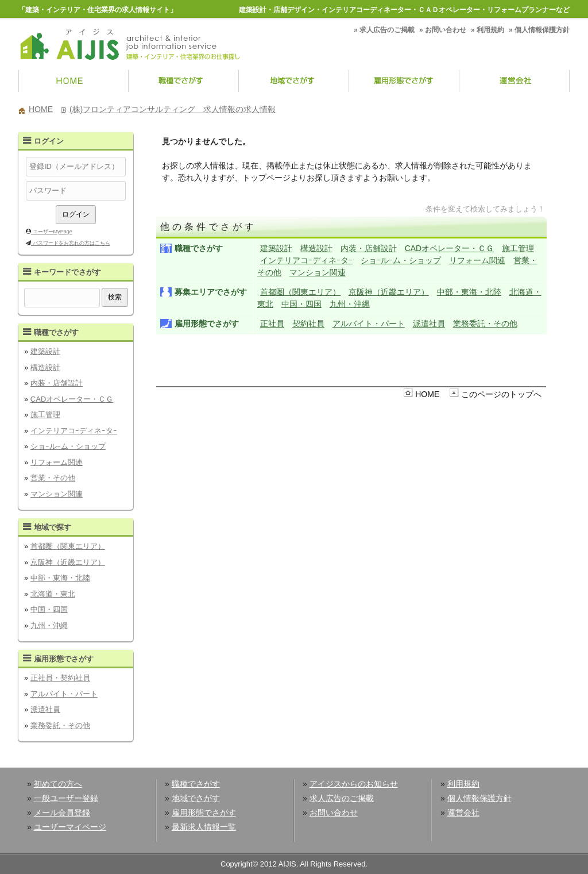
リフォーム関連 (57, 462)
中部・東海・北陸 (60, 578)
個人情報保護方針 (542, 30)
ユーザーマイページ (70, 827)
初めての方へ (58, 784)
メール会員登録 (62, 813)
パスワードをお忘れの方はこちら (71, 243)
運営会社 (514, 82)
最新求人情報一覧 (204, 827)
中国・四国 (49, 609)
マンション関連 (57, 494)
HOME (73, 82)
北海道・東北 (53, 594)
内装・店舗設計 (57, 383)
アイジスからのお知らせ (354, 784)
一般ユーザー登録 (66, 798)
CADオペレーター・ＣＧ (72, 399)
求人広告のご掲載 (387, 30)
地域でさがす (294, 82)
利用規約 (490, 30)
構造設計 (45, 367)
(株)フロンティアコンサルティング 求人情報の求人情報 (173, 109)
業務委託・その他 (60, 725)
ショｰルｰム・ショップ (68, 446)
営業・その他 (53, 478)
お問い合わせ (446, 30)
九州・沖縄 (49, 625)
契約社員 (308, 324)
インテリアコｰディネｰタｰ (74, 431)
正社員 (272, 324)
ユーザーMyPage (52, 232)
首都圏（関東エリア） (68, 546)
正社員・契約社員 (60, 678)
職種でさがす (184, 82)
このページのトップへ (501, 394)
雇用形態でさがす (404, 82)
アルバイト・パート (64, 694)
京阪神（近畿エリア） (68, 562)
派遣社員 (45, 709)
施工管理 (45, 415)
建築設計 (45, 351)
